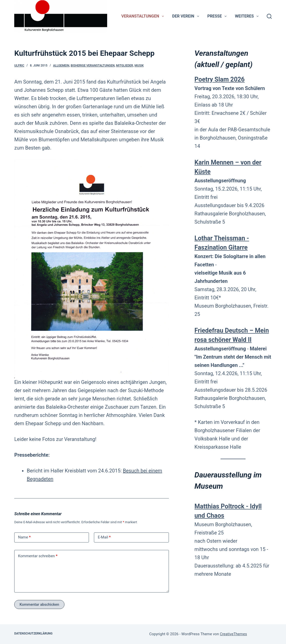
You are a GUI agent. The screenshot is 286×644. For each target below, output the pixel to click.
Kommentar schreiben (38, 556)
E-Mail (104, 537)
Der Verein (186, 16)
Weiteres (248, 16)
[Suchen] (269, 16)
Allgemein (61, 66)
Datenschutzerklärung (33, 633)
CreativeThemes (233, 634)
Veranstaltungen (144, 16)
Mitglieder (125, 66)
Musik (139, 66)
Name (24, 537)
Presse (218, 16)
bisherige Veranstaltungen (93, 66)
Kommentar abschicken (39, 604)
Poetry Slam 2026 (220, 79)
